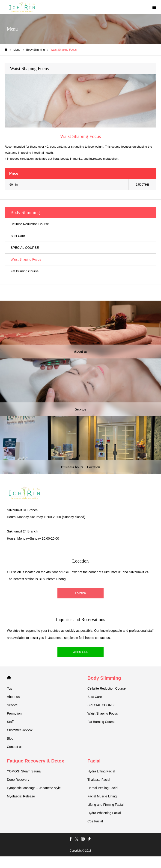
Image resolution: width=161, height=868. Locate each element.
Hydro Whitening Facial (104, 813)
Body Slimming (104, 678)
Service (12, 705)
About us (13, 697)
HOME (9, 678)
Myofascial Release (21, 796)
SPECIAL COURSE (25, 248)
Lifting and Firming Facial (105, 805)
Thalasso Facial (99, 780)
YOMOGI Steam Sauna (24, 771)
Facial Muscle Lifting (102, 796)
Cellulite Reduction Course (30, 224)
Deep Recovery (18, 780)
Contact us (15, 747)
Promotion (14, 713)
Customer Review (20, 730)
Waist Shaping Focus (26, 259)
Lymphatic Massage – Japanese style (34, 788)
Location (80, 593)
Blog (10, 738)
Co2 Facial (95, 821)
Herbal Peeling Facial (103, 788)
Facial (94, 761)
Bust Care (18, 236)
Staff (10, 722)
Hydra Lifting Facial (101, 771)
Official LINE (80, 652)
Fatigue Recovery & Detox (36, 761)
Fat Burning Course (25, 271)
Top (10, 688)
